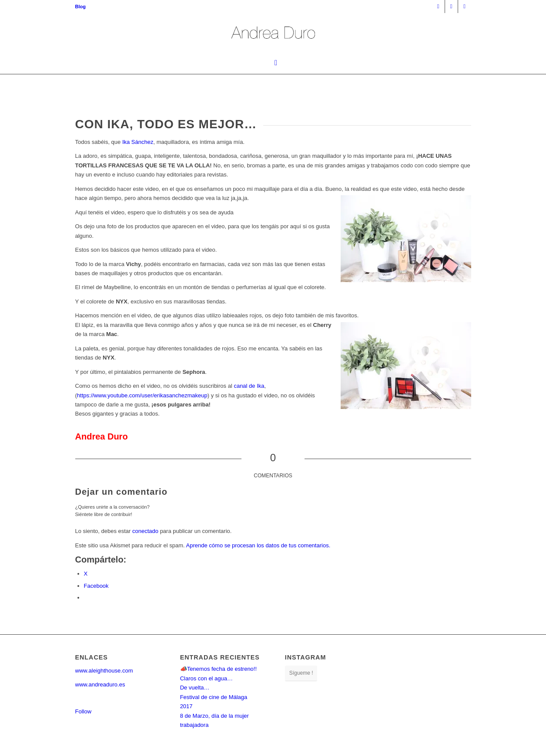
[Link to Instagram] (438, 7)
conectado (145, 531)
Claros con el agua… (206, 678)
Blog (80, 7)
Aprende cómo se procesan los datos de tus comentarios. (258, 545)
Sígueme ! (301, 673)
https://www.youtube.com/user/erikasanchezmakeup (142, 395)
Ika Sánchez (138, 142)
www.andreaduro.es (100, 684)
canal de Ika (249, 386)
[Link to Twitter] (465, 7)
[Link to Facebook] (451, 7)
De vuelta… (195, 688)
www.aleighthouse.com (104, 671)
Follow (84, 711)
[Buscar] (273, 63)
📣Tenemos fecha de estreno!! (218, 669)
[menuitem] (80, 7)
